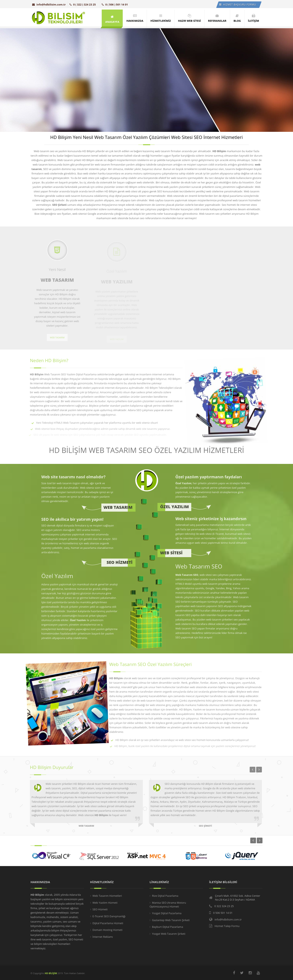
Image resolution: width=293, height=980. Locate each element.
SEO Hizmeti (100, 909)
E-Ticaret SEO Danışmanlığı (109, 916)
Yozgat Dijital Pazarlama (167, 913)
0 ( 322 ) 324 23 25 (83, 4)
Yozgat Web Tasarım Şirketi (169, 934)
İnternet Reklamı (103, 937)
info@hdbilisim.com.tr (49, 4)
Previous (253, 840)
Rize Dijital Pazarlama (165, 896)
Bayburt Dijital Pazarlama (168, 927)
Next (260, 840)
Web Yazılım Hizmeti (105, 903)
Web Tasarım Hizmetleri (107, 896)
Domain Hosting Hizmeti (108, 930)
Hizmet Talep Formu (227, 926)
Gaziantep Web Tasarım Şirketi (171, 920)
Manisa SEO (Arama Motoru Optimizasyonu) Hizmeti (168, 905)
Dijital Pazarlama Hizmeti (108, 923)
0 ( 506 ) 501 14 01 (115, 4)
